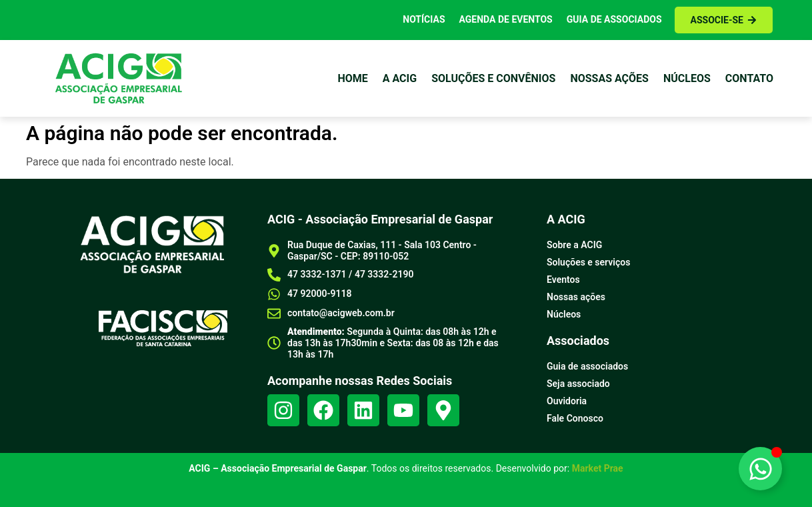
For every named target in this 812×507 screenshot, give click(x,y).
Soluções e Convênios (493, 78)
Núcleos (687, 78)
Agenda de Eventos (506, 19)
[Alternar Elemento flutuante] (760, 469)
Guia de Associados (614, 19)
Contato (749, 78)
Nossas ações (609, 78)
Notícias (424, 19)
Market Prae (598, 468)
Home (352, 78)
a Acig (400, 78)
